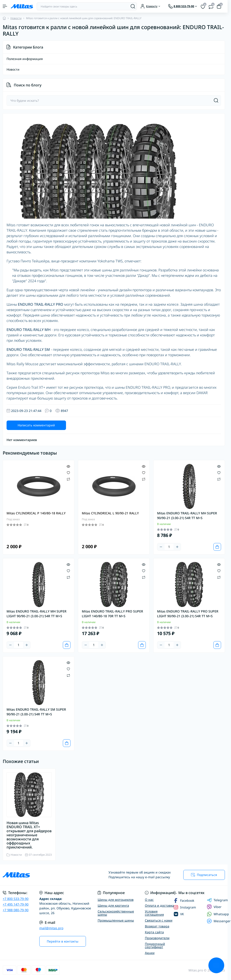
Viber (214, 907)
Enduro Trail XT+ (32, 387)
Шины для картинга (113, 905)
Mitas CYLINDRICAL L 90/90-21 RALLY (110, 513)
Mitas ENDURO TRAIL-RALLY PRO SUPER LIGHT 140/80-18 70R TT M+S (112, 614)
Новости (16, 18)
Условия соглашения (154, 913)
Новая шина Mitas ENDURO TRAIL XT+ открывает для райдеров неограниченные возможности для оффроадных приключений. (29, 835)
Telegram (217, 900)
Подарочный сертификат (155, 945)
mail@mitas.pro (51, 928)
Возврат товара (157, 926)
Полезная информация (25, 59)
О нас (149, 900)
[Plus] (177, 547)
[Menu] (5, 6)
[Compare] (68, 479)
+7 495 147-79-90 (16, 904)
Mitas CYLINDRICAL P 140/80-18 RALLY (36, 513)
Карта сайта (154, 932)
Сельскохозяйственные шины (116, 913)
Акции (150, 953)
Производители (157, 938)
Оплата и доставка (159, 905)
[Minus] (161, 547)
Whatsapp (218, 914)
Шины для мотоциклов (116, 900)
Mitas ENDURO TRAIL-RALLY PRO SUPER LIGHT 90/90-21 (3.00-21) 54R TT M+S (188, 614)
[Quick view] (68, 466)
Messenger (219, 921)
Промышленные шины (116, 920)
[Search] (133, 6)
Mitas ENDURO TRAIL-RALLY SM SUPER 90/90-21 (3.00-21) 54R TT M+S (36, 712)
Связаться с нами (159, 920)
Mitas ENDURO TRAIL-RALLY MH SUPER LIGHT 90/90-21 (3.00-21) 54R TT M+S (37, 614)
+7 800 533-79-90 (16, 899)
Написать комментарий (36, 425)
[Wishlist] (68, 472)
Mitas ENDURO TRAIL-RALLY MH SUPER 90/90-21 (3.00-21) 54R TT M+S (187, 515)
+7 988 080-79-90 (16, 910)
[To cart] (217, 547)
